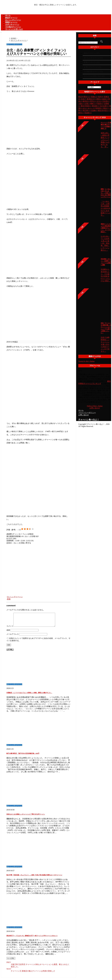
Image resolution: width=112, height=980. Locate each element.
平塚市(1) (100, 104)
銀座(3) (105, 99)
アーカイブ (83, 87)
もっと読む (11, 961)
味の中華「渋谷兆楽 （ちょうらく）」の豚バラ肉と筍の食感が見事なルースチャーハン (34, 878)
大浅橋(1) (94, 111)
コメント (10, 629)
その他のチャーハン (13, 27)
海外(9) (101, 97)
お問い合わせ (95, 408)
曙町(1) (93, 104)
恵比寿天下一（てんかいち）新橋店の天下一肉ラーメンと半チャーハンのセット (32, 938)
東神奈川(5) (91, 99)
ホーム (8, 15)
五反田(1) (106, 101)
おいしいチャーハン (13, 20)
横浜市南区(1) (86, 106)
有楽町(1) (88, 113)
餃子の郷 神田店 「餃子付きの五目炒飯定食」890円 (23, 756)
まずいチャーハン (12, 25)
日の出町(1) (104, 106)
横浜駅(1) (96, 106)
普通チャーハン (11, 22)
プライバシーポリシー (87, 413)
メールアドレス (13, 637)
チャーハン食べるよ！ (89, 420)
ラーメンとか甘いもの (14, 29)
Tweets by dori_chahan (86, 361)
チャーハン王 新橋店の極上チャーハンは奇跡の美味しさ (33, 974)
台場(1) (87, 104)
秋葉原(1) (99, 108)
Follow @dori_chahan (95, 406)
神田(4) (99, 99)
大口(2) (99, 101)
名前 (8, 633)
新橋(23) (94, 97)
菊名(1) (106, 108)
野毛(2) (93, 101)
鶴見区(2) (86, 101)
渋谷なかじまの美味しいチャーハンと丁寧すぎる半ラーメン (26, 817)
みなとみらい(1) (89, 108)
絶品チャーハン (11, 18)
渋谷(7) (84, 99)
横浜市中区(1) (103, 111)
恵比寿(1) (86, 111)
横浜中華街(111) (84, 97)
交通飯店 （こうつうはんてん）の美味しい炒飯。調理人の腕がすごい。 (29, 695)
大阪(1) (81, 104)
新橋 (9, 599)
